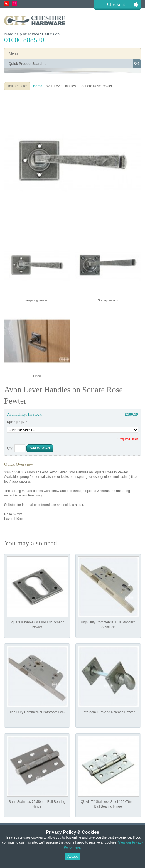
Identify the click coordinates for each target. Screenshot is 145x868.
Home (38, 86)
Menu (13, 54)
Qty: (10, 448)
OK (137, 63)
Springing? (17, 422)
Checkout (116, 4)
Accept (72, 857)
